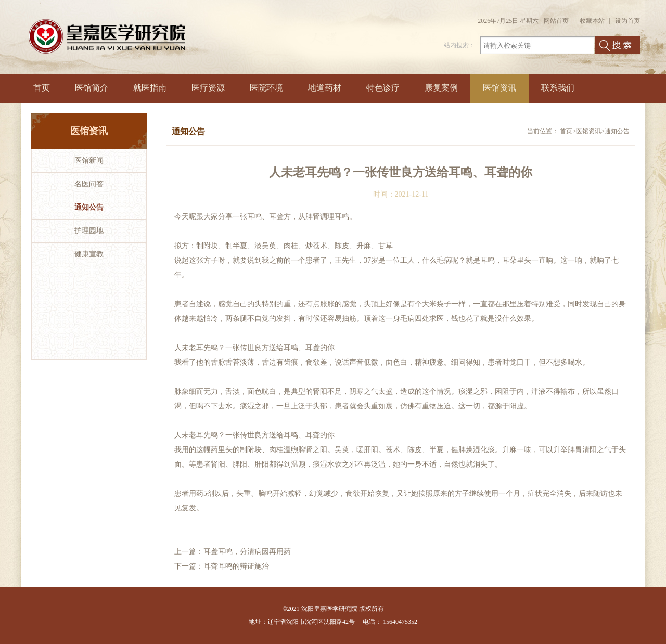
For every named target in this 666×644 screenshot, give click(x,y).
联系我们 (558, 88)
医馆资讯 (499, 88)
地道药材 (325, 88)
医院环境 (266, 88)
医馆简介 (92, 88)
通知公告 (89, 207)
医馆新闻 (89, 160)
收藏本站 (592, 21)
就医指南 (150, 88)
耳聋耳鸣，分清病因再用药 (247, 552)
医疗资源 (208, 88)
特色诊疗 (383, 88)
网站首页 (556, 21)
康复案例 (441, 88)
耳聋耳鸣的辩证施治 (236, 566)
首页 (42, 88)
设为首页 (627, 21)
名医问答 (89, 184)
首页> (568, 131)
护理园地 (89, 231)
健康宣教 (89, 254)
